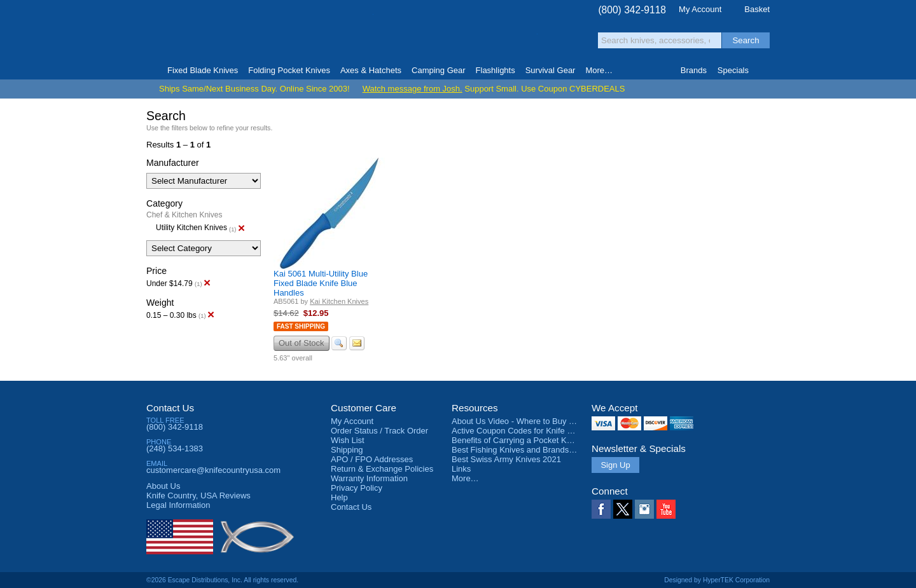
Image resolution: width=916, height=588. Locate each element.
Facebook (601, 509)
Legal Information (178, 505)
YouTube (666, 509)
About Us (163, 486)
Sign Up (615, 465)
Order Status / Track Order (379, 431)
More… (465, 478)
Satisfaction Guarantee (344, 35)
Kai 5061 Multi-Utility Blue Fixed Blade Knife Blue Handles (321, 283)
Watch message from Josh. (413, 89)
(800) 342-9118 (632, 10)
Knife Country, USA (200, 33)
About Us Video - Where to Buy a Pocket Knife (537, 421)
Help (339, 497)
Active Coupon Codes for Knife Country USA (533, 431)
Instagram (644, 509)
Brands (694, 70)
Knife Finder (764, 71)
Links (461, 469)
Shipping (347, 450)
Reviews (198, 496)
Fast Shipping (301, 326)
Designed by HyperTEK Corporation (717, 580)
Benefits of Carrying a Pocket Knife (516, 440)
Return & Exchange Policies (382, 469)
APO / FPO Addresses (372, 459)
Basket (757, 9)
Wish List (348, 440)
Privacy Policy (357, 488)
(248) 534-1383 (175, 448)
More (599, 70)
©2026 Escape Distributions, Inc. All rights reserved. (222, 580)
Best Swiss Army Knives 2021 (506, 459)
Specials (733, 70)
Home (152, 71)
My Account (700, 9)
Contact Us (170, 408)
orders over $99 (415, 38)
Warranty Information (369, 478)
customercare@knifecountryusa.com (213, 470)
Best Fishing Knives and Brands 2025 (521, 450)
